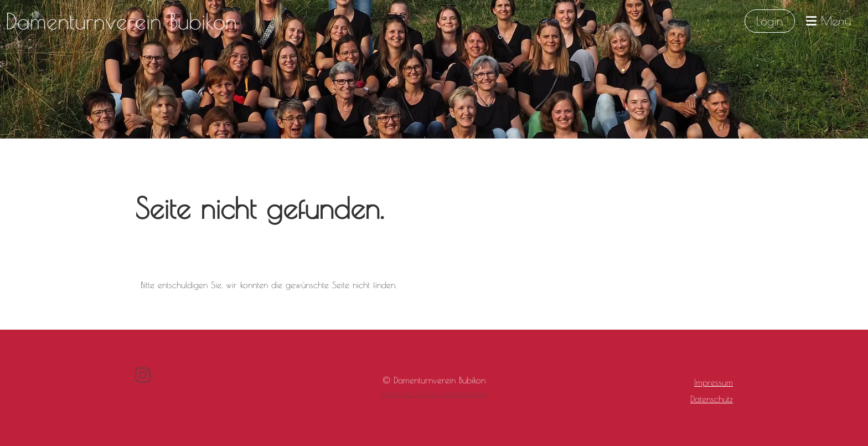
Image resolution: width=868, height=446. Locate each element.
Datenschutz (712, 399)
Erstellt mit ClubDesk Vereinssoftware (434, 394)
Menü (829, 21)
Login (770, 21)
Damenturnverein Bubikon (121, 21)
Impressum (714, 382)
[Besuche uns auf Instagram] (143, 375)
